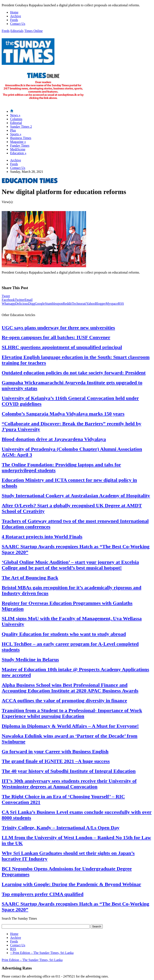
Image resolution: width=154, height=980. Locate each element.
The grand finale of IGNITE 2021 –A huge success (56, 761)
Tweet (6, 296)
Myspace (112, 304)
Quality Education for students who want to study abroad (64, 634)
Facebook (8, 300)
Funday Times (20, 146)
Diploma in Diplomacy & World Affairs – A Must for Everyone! (70, 726)
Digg (31, 304)
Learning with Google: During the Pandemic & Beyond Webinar (71, 884)
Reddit (67, 304)
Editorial (16, 123)
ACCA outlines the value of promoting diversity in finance (64, 701)
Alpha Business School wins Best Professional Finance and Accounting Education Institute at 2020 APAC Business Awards (70, 688)
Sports (16, 134)
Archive (16, 16)
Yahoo (91, 304)
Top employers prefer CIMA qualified (43, 894)
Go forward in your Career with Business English (55, 751)
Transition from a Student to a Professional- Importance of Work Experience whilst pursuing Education (72, 713)
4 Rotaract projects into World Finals (42, 537)
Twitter (20, 300)
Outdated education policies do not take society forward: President (74, 373)
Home (14, 12)
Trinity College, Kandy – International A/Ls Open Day (61, 828)
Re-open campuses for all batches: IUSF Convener (56, 337)
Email (28, 300)
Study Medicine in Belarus (30, 660)
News (15, 115)
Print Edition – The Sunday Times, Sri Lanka (42, 953)
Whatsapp (8, 304)
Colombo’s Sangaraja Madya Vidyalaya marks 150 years (63, 414)
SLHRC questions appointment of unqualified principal (62, 347)
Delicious (22, 304)
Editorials (17, 31)
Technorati (79, 304)
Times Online (33, 31)
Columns (16, 119)
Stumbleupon (54, 304)
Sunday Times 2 (21, 127)
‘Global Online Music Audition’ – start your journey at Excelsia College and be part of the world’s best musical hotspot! (70, 565)
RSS (121, 304)
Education (18, 153)
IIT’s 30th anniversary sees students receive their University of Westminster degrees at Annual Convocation (69, 784)
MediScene (18, 149)
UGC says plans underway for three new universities (58, 328)
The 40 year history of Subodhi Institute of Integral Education (69, 771)
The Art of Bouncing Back (30, 578)
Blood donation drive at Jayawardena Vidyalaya (54, 439)
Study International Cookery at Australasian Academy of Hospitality (76, 496)
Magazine (18, 142)
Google (40, 304)
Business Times (21, 138)
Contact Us (18, 24)
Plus (13, 130)
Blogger (100, 304)
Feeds (14, 20)
